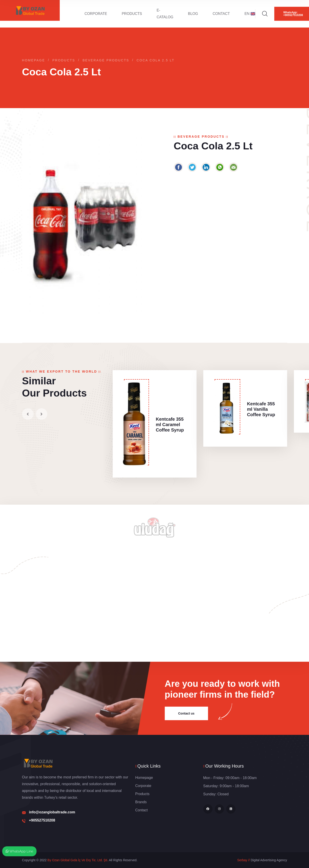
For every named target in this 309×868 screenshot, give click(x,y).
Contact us (186, 713)
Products (132, 14)
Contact (221, 14)
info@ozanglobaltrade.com (52, 812)
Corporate (96, 14)
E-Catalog (165, 14)
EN (250, 14)
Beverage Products (106, 60)
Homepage (34, 60)
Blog (193, 14)
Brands (141, 802)
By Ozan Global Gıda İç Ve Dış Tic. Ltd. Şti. (78, 860)
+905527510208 (42, 820)
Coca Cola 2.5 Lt (156, 60)
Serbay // (243, 860)
